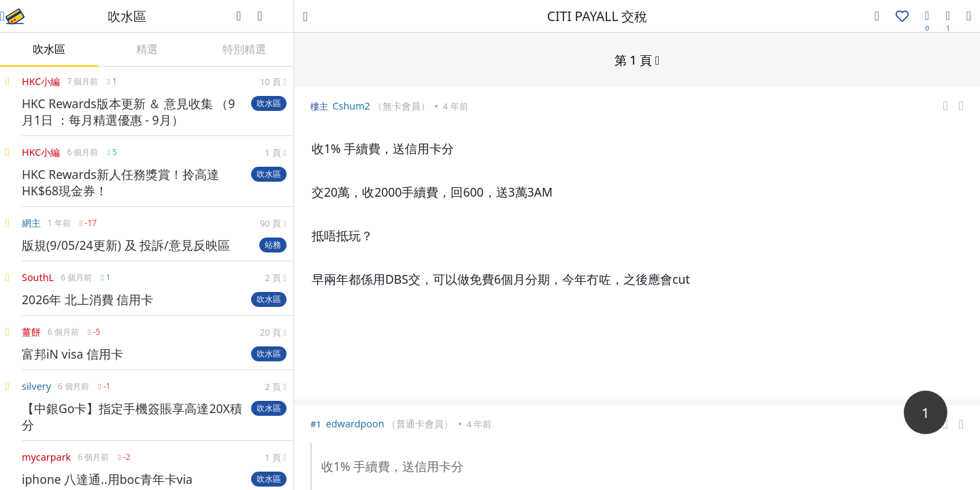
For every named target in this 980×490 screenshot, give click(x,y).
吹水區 (49, 49)
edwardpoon (355, 423)
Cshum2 (351, 105)
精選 (147, 49)
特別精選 (244, 49)
